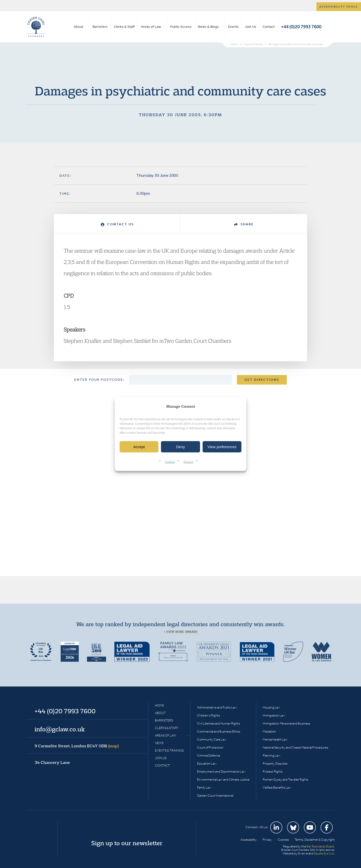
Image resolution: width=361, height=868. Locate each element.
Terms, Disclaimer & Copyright (315, 840)
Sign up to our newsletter (127, 843)
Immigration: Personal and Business (286, 723)
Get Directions (262, 380)
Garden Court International (215, 796)
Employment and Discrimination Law (221, 771)
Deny (180, 447)
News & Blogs (208, 27)
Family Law (204, 788)
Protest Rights (273, 771)
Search (330, 27)
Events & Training (169, 750)
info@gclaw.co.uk (60, 729)
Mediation (269, 731)
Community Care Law (212, 739)
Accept (139, 447)
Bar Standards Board (320, 846)
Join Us (251, 27)
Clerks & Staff (124, 27)
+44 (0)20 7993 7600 (301, 27)
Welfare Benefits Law (277, 788)
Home (159, 705)
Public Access (181, 27)
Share (244, 224)
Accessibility (249, 840)
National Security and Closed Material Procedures (295, 747)
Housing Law (271, 707)
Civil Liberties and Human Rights (218, 723)
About (78, 27)
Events (233, 27)
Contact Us (117, 224)
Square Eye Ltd (324, 853)
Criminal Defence (209, 755)
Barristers (100, 27)
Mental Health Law (275, 739)
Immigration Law (274, 715)
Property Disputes (275, 763)
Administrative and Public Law (217, 707)
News (159, 743)
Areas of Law (151, 27)
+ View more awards (181, 632)
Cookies (170, 462)
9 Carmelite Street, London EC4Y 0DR (77, 746)
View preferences (222, 447)
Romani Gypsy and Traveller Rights (286, 779)
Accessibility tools (339, 7)
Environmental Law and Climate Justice (223, 779)
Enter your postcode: (99, 380)
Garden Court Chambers (36, 27)
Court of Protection (210, 747)
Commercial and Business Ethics (219, 731)
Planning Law (272, 755)
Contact (269, 27)
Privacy (189, 462)
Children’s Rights (208, 715)
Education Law (207, 763)
